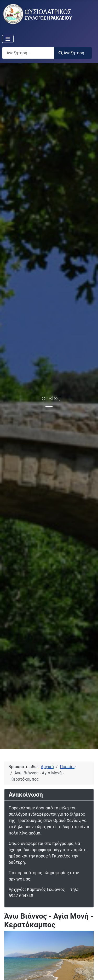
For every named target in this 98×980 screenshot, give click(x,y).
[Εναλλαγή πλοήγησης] (8, 39)
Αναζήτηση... (73, 53)
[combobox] (28, 53)
